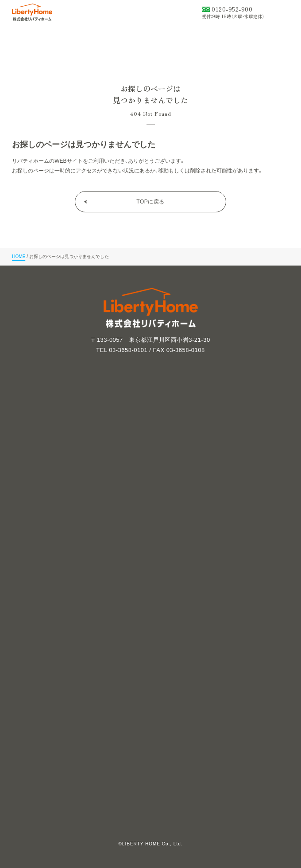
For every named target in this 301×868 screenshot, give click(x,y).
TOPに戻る (150, 202)
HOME (19, 256)
